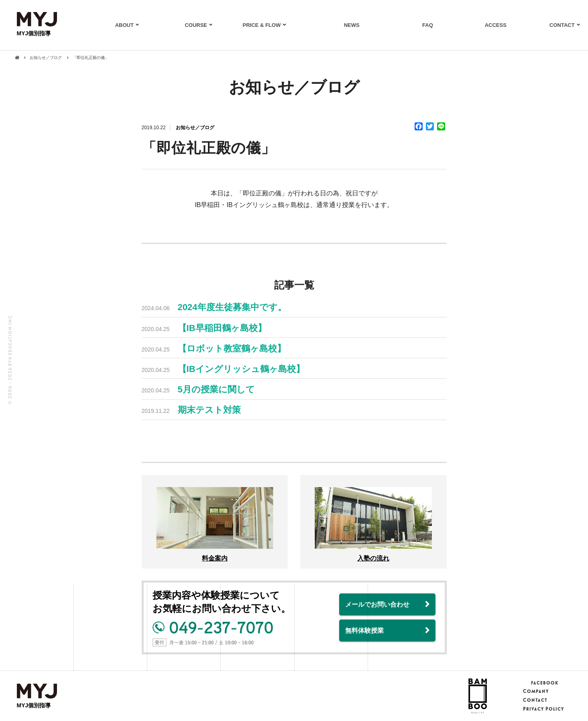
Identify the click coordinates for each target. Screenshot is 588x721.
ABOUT (124, 25)
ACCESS (496, 25)
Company (536, 691)
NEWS (352, 25)
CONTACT (562, 25)
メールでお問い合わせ (377, 604)
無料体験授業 (364, 631)
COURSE (196, 25)
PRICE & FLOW (262, 25)
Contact (535, 700)
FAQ (428, 25)
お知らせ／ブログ (195, 128)
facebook (540, 683)
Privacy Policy (543, 709)
